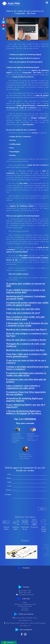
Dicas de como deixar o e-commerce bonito (26, 340)
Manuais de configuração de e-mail (25, 604)
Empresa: (9, 490)
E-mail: (9, 486)
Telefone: (9, 478)
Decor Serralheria (45, 548)
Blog (25, 602)
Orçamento (25, 610)
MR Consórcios (46, 545)
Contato (25, 608)
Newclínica (47, 546)
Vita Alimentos (46, 556)
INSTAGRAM (30, 419)
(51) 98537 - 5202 (25, 591)
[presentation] (16, 504)
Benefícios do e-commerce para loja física (25, 350)
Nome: (9, 474)
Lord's (48, 551)
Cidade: (9, 482)
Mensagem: (8, 495)
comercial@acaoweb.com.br (25, 595)
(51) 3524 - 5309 (25, 593)
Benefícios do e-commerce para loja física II (26, 330)
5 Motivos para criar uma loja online (23, 309)
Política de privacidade (25, 606)
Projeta (47, 550)
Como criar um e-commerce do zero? (23, 313)
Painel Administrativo (46, 554)
